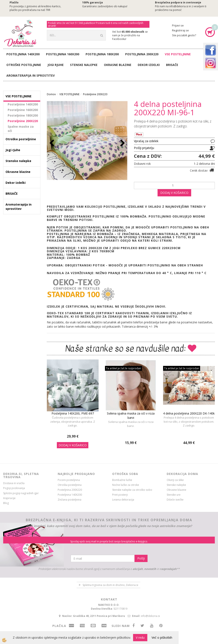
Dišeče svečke (175, 500)
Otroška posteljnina (70, 485)
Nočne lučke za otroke (126, 485)
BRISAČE (172, 65)
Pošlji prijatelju (144, 148)
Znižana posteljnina (70, 500)
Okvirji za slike (175, 480)
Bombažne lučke (122, 480)
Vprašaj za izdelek (146, 141)
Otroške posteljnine (24, 65)
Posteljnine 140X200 (23, 104)
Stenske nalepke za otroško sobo (132, 490)
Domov (51, 94)
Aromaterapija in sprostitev (31, 75)
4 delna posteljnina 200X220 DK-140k (189, 413)
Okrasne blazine (118, 65)
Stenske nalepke (84, 65)
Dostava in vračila (14, 483)
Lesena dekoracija (123, 500)
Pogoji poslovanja (14, 488)
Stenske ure (174, 495)
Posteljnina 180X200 (102, 54)
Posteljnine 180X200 (23, 115)
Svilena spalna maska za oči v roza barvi (131, 415)
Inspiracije (9, 498)
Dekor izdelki (149, 65)
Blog (6, 503)
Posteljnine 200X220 (23, 121)
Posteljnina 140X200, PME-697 (73, 413)
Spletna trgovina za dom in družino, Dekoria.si (110, 585)
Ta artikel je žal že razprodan (123, 368)
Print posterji (120, 495)
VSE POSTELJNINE (178, 54)
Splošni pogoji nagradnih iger (21, 493)
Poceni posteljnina (69, 480)
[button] (122, 143)
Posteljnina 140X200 (23, 54)
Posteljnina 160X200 (63, 54)
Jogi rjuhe (56, 65)
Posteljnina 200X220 (142, 54)
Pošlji (141, 558)
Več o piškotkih (162, 637)
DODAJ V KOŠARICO (174, 193)
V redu (140, 637)
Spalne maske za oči (21, 129)
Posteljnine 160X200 (23, 110)
